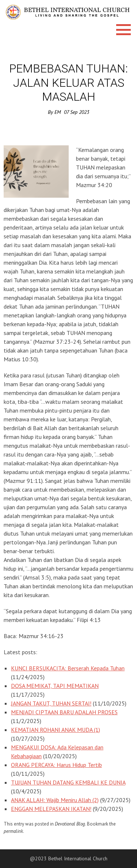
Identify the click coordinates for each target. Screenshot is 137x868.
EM (58, 112)
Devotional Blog (70, 824)
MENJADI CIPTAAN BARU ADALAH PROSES (64, 712)
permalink (13, 831)
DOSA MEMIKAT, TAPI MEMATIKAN (55, 686)
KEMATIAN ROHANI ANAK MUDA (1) (56, 730)
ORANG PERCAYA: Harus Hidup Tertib (56, 765)
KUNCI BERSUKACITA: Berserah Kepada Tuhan (68, 668)
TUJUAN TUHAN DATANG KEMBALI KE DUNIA (68, 782)
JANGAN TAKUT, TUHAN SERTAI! (51, 703)
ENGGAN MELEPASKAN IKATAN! (51, 809)
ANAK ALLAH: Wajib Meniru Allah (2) (55, 800)
